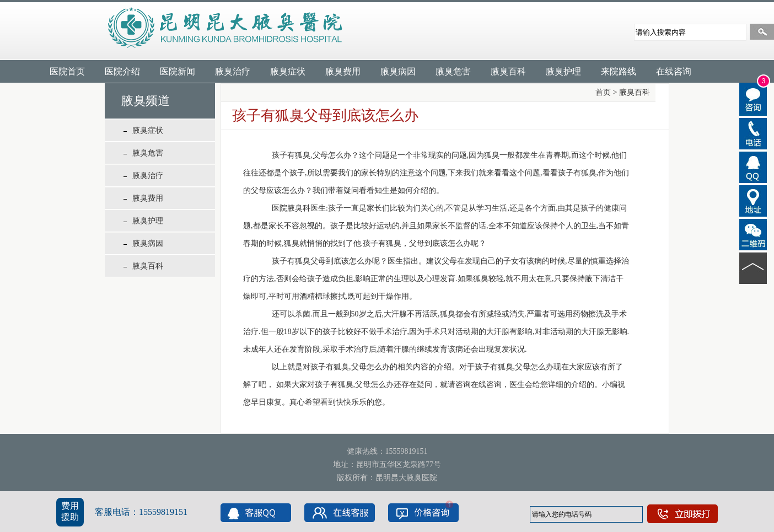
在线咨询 (674, 71)
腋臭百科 (508, 71)
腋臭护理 (563, 71)
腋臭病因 (398, 71)
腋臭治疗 (233, 71)
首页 (603, 92)
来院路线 (619, 71)
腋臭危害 (453, 71)
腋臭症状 (288, 71)
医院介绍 (122, 71)
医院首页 (67, 71)
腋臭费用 (343, 71)
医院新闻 (178, 71)
